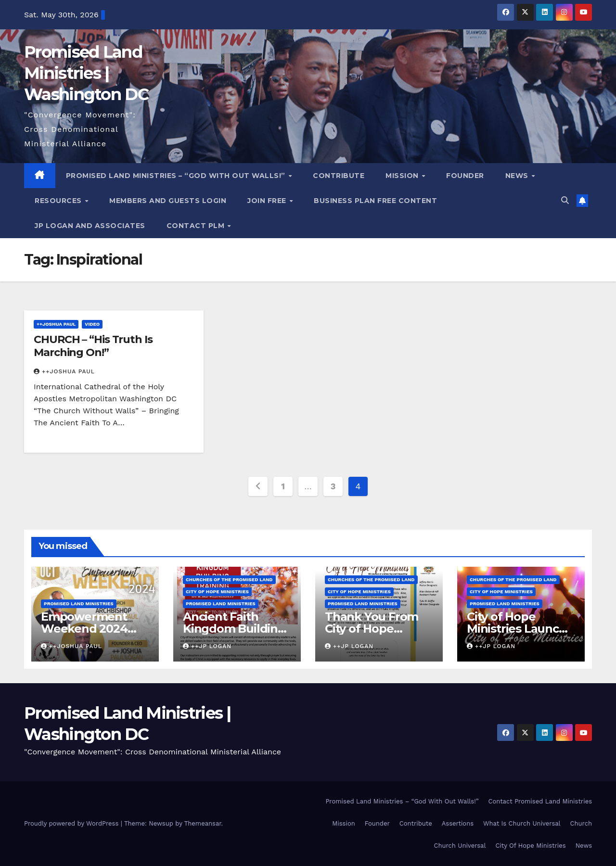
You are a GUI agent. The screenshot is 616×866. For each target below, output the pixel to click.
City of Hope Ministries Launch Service (517, 629)
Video (92, 324)
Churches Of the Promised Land (229, 579)
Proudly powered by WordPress (72, 823)
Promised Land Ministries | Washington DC (86, 73)
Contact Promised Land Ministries (540, 801)
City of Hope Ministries (217, 592)
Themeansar (203, 823)
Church (581, 823)
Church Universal (460, 846)
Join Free (268, 201)
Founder (465, 176)
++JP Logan (207, 646)
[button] (565, 200)
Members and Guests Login (168, 201)
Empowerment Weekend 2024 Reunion (84, 629)
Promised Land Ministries (79, 604)
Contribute (339, 176)
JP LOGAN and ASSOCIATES (90, 226)
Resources (59, 201)
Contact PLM (197, 226)
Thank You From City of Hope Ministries (372, 629)
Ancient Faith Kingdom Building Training (234, 629)
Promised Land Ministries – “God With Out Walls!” (177, 176)
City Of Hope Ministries (530, 846)
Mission (403, 176)
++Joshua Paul (56, 324)
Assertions (458, 823)
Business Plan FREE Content (375, 201)
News (518, 176)
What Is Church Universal (522, 823)
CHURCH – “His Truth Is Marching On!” (93, 346)
